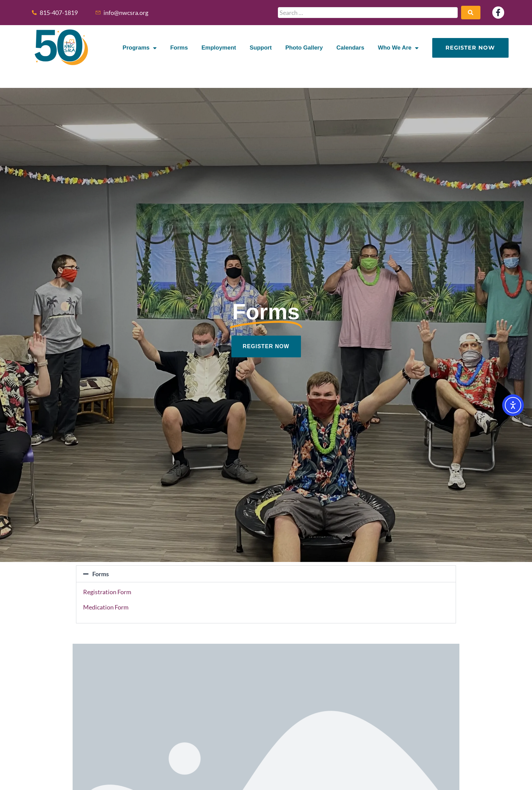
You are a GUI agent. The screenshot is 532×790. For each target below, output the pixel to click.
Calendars (350, 48)
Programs (139, 48)
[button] (266, 574)
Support (261, 48)
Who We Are (398, 48)
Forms (179, 48)
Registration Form (107, 592)
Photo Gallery (304, 48)
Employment (219, 48)
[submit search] (471, 13)
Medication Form (106, 607)
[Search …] (368, 13)
